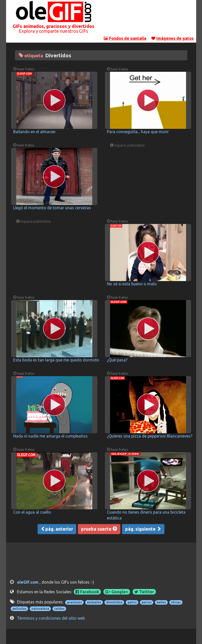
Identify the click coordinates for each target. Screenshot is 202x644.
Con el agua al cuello (32, 512)
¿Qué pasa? (117, 360)
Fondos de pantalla (128, 38)
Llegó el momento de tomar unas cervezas (52, 208)
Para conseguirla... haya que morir (138, 132)
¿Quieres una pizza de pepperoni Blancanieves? (150, 436)
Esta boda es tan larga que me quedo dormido (56, 360)
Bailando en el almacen (34, 132)
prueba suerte (99, 529)
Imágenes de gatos (175, 38)
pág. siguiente (143, 529)
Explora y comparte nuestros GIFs (53, 31)
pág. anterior (57, 529)
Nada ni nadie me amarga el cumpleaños (50, 436)
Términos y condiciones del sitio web (51, 618)
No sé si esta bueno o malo (132, 284)
